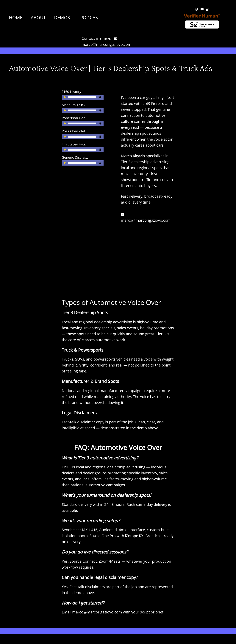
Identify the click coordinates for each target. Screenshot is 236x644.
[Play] (65, 98)
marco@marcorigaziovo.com (97, 612)
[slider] (82, 97)
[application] (81, 97)
